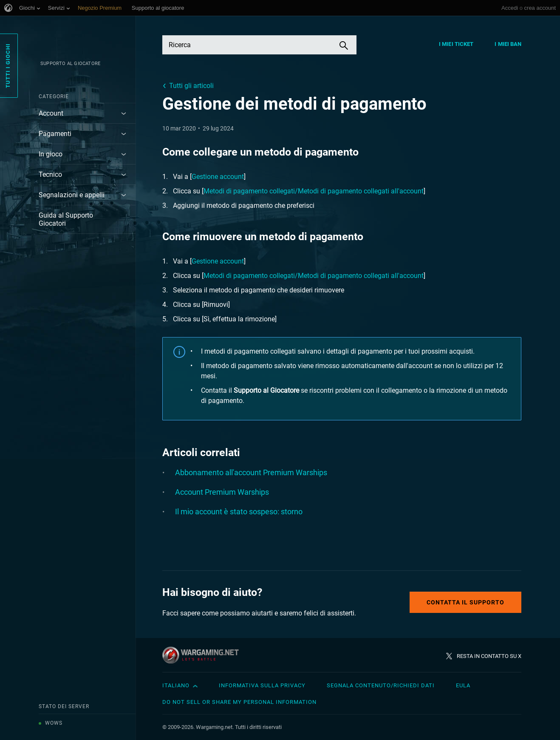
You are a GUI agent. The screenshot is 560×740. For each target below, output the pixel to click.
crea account (540, 8)
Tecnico (50, 174)
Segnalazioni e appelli (72, 195)
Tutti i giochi (8, 66)
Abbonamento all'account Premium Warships (251, 472)
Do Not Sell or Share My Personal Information (239, 702)
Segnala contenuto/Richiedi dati (381, 685)
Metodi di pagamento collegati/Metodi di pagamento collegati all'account (314, 191)
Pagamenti (55, 134)
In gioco (51, 154)
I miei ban (508, 44)
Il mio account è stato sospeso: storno (239, 512)
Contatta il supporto (465, 602)
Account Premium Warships (222, 492)
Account (51, 113)
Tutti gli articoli (191, 86)
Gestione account (218, 177)
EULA (463, 685)
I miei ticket (456, 44)
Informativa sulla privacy (262, 685)
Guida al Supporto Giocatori (66, 219)
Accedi (510, 8)
